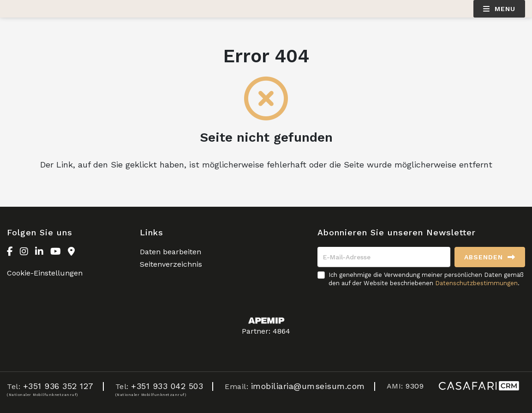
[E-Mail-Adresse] (384, 257)
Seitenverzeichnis (171, 264)
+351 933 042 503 (167, 386)
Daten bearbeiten (170, 252)
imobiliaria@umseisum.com (308, 386)
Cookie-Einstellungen (45, 273)
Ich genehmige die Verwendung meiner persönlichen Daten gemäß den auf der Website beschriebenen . (426, 279)
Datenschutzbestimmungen (476, 283)
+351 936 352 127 (58, 386)
